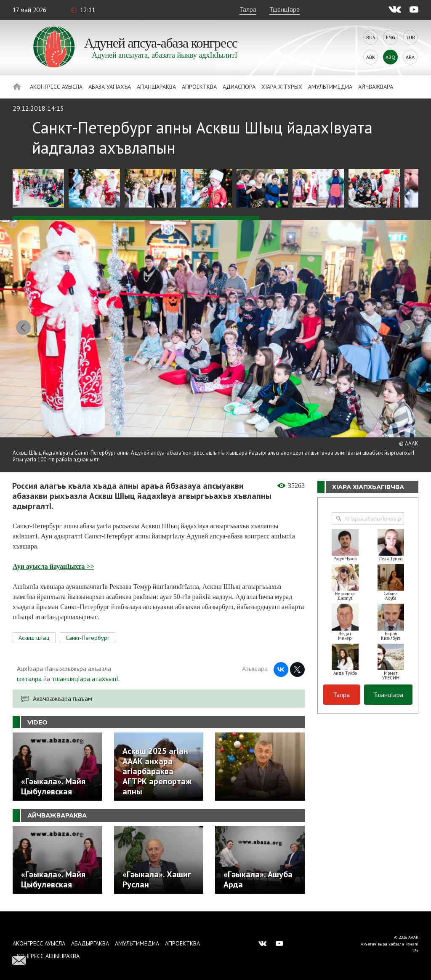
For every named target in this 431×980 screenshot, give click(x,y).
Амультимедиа (330, 87)
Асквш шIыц (34, 638)
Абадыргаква (90, 943)
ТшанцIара (285, 9)
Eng (391, 37)
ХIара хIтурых (282, 87)
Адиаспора (239, 87)
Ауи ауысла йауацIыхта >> (53, 567)
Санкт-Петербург (88, 638)
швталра (29, 679)
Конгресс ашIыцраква (48, 956)
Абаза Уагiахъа (110, 87)
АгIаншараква (156, 87)
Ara (410, 57)
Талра (248, 9)
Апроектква (199, 87)
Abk (371, 57)
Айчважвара (376, 87)
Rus (371, 37)
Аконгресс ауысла (56, 87)
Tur (410, 37)
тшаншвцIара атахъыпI (85, 679)
